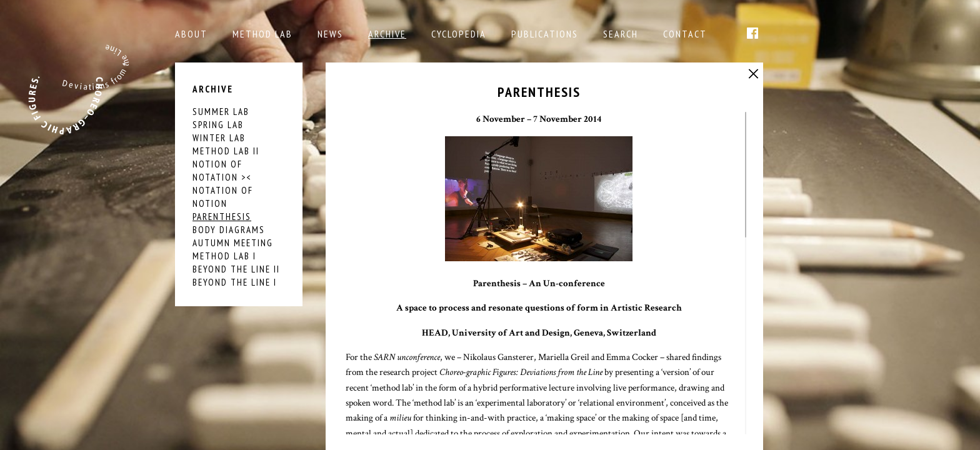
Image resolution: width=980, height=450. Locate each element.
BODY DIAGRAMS (229, 230)
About (191, 34)
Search (621, 34)
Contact (685, 34)
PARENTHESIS (222, 217)
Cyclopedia (459, 34)
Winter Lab (219, 138)
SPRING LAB (218, 125)
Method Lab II (226, 151)
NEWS (330, 34)
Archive (387, 34)
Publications (545, 34)
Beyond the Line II (236, 269)
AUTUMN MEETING (233, 243)
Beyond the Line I (235, 282)
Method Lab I (224, 256)
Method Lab (262, 34)
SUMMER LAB (221, 112)
